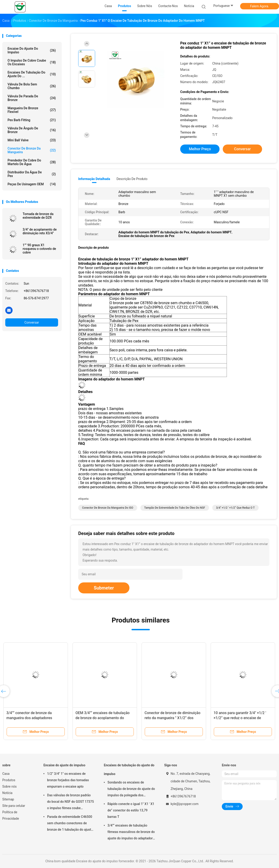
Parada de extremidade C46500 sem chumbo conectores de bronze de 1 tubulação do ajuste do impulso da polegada (70, 824)
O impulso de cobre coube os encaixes (32, 62)
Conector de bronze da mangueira (32, 150)
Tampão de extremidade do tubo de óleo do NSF (175, 508)
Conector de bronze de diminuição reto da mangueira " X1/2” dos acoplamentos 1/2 (172, 718)
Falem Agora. (260, 6)
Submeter (104, 588)
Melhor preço (200, 149)
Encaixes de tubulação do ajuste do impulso (129, 770)
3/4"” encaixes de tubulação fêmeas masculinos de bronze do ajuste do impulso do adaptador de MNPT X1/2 (131, 833)
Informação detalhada (94, 179)
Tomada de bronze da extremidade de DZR (38, 216)
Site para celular (14, 806)
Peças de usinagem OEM (32, 184)
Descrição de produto (132, 179)
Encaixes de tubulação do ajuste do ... (32, 74)
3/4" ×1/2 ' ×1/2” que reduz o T (235, 508)
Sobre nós (9, 786)
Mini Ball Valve (32, 140)
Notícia (7, 793)
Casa (6, 774)
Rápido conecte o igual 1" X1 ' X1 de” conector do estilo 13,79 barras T (131, 810)
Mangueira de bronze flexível (32, 110)
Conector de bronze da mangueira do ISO (108, 508)
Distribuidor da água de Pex (32, 174)
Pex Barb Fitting (32, 120)
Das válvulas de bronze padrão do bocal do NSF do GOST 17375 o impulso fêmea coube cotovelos (70, 802)
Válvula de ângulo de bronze (32, 130)
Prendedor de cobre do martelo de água (32, 162)
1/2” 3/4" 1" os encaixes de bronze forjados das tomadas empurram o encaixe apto (68, 780)
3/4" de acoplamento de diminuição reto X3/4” (40, 231)
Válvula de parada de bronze (32, 98)
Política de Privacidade (11, 815)
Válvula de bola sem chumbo (32, 86)
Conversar (32, 322)
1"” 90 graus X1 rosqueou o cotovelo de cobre (39, 249)
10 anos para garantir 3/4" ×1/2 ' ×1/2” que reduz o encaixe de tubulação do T (240, 718)
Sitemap (8, 799)
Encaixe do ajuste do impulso (32, 50)
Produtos (9, 780)
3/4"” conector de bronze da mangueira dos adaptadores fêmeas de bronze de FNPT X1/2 (33, 718)
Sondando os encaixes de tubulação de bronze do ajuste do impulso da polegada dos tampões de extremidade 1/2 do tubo (131, 789)
